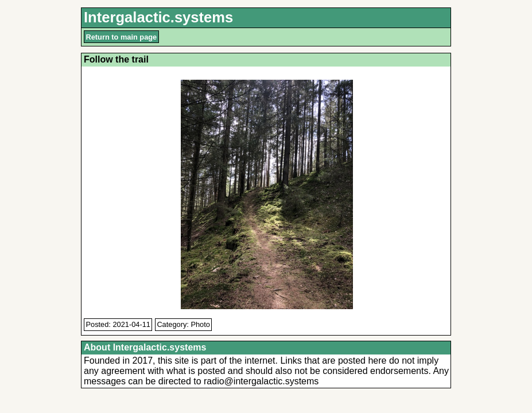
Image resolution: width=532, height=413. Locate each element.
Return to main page (122, 37)
